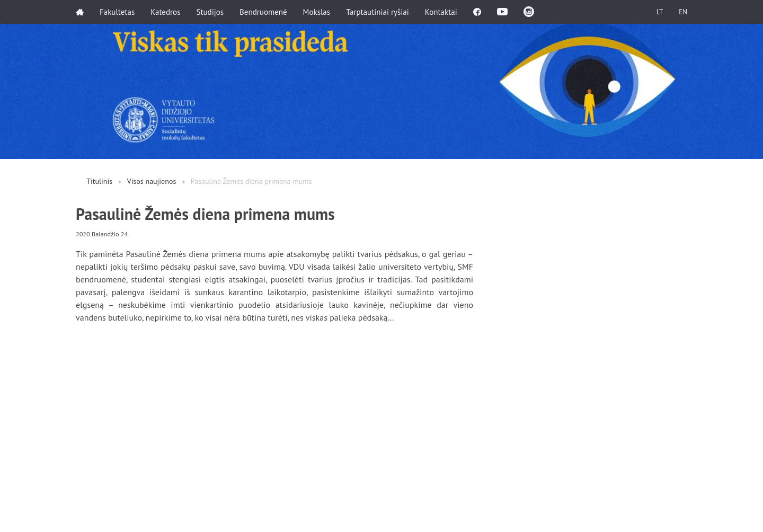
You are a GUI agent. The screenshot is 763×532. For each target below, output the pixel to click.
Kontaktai (441, 12)
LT (660, 12)
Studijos (210, 12)
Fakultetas (117, 12)
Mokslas (317, 12)
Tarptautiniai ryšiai (378, 12)
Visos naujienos (152, 181)
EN (683, 12)
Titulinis (99, 181)
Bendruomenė (263, 12)
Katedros (165, 12)
